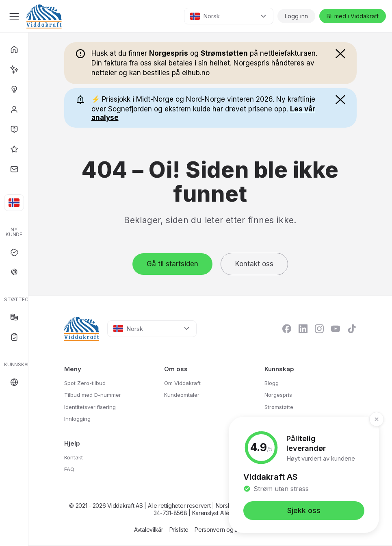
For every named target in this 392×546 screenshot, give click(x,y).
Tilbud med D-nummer (96, 395)
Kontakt (75, 458)
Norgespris (280, 395)
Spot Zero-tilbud (87, 383)
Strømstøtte (281, 407)
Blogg (273, 383)
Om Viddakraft (184, 383)
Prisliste (179, 531)
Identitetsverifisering (93, 407)
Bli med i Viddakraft (353, 16)
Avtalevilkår (149, 531)
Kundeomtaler (183, 395)
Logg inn (296, 16)
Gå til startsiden (172, 264)
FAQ (70, 470)
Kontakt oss (254, 264)
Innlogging (78, 419)
